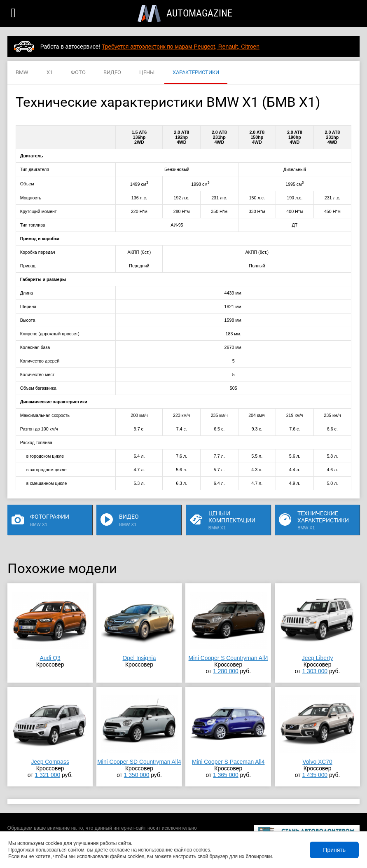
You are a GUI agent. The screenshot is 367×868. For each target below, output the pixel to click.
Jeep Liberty (318, 658)
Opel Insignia (139, 658)
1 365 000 (226, 775)
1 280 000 (226, 671)
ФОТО (78, 73)
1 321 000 (47, 775)
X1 (50, 73)
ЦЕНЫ (147, 73)
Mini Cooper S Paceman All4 (228, 762)
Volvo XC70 (317, 762)
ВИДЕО (112, 73)
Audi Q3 (50, 658)
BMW (22, 73)
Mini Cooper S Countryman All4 (228, 658)
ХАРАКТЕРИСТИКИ (196, 73)
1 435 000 (315, 775)
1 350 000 (137, 775)
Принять (334, 850)
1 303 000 (315, 671)
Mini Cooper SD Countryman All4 (139, 762)
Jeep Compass (50, 762)
